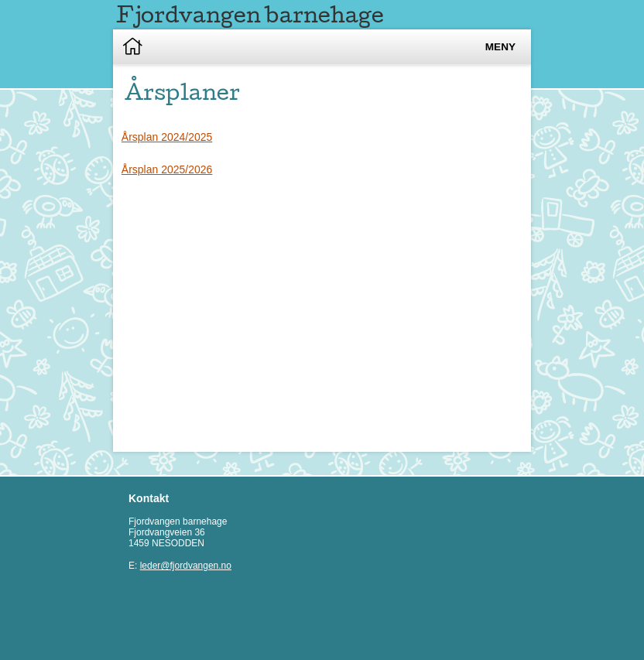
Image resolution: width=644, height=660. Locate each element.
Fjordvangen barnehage (250, 14)
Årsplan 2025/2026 (167, 169)
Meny (500, 47)
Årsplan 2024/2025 (167, 137)
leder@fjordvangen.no (186, 566)
